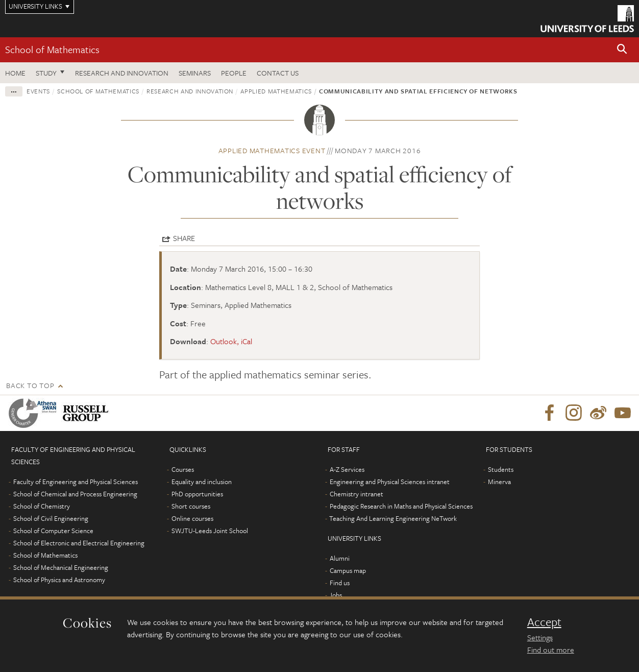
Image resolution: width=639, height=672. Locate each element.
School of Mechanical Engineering (61, 567)
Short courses (191, 506)
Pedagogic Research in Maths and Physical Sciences (401, 506)
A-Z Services (347, 469)
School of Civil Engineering (51, 518)
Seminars (195, 73)
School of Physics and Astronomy (59, 580)
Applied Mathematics (276, 91)
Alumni (340, 558)
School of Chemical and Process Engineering (75, 494)
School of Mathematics (52, 49)
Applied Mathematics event (272, 150)
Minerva (499, 482)
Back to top (30, 385)
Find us (340, 583)
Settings (540, 637)
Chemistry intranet (357, 494)
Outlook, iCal (231, 341)
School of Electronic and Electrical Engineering (79, 543)
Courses (183, 469)
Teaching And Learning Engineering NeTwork (393, 518)
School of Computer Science (53, 531)
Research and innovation (190, 91)
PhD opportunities (197, 494)
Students (501, 469)
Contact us (278, 73)
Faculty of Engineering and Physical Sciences (76, 482)
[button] (622, 50)
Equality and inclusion (202, 482)
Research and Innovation (122, 73)
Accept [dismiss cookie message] (544, 622)
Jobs (336, 595)
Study (46, 73)
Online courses (192, 518)
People (234, 73)
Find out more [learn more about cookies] (551, 650)
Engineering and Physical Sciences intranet (390, 482)
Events (38, 91)
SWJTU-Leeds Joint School (210, 531)
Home (15, 73)
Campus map (348, 570)
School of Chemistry (42, 506)
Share (184, 238)
